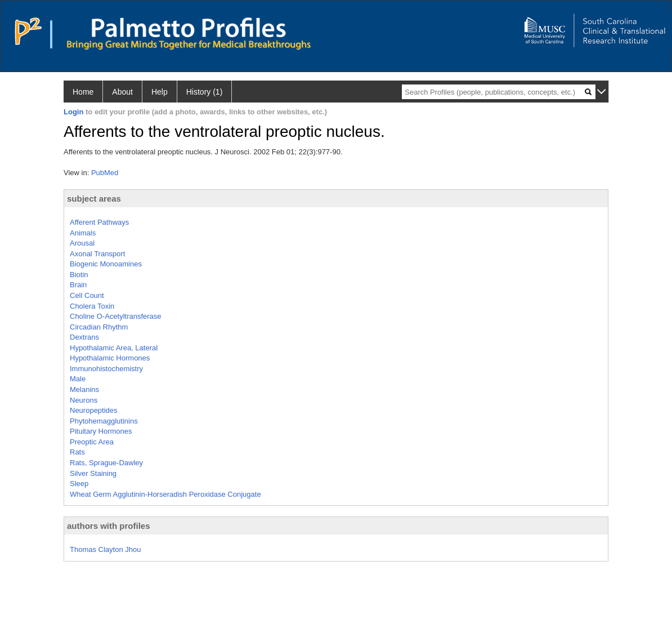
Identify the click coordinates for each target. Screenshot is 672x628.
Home (83, 92)
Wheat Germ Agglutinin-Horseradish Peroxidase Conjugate (165, 494)
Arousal (82, 243)
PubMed (105, 173)
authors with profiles (109, 526)
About (122, 92)
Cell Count (87, 295)
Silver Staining (93, 473)
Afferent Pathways (99, 222)
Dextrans (84, 337)
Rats (77, 452)
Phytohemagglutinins (104, 421)
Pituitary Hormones (101, 431)
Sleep (79, 484)
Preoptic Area (92, 442)
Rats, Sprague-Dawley (106, 463)
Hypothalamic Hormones (110, 358)
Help (160, 92)
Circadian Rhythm (99, 327)
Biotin (79, 275)
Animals (83, 233)
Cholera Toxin (92, 306)
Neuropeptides (94, 410)
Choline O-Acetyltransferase (116, 316)
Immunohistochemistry (106, 369)
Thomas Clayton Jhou (105, 549)
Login (73, 112)
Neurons (84, 400)
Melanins (84, 389)
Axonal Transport (97, 254)
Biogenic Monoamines (106, 264)
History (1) (205, 92)
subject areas (94, 199)
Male (78, 379)
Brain (78, 285)
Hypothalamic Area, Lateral (114, 348)
